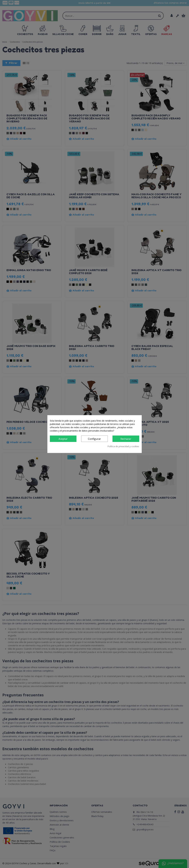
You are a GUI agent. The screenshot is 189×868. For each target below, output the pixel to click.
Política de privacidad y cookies (123, 446)
